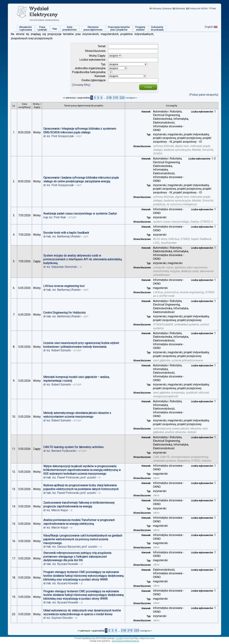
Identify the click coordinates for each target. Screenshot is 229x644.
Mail (214, 9)
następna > (131, 98)
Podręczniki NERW (199, 9)
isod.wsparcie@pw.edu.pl (125, 641)
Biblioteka (181, 9)
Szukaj (148, 87)
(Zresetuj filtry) (81, 85)
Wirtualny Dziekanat (162, 9)
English (209, 27)
